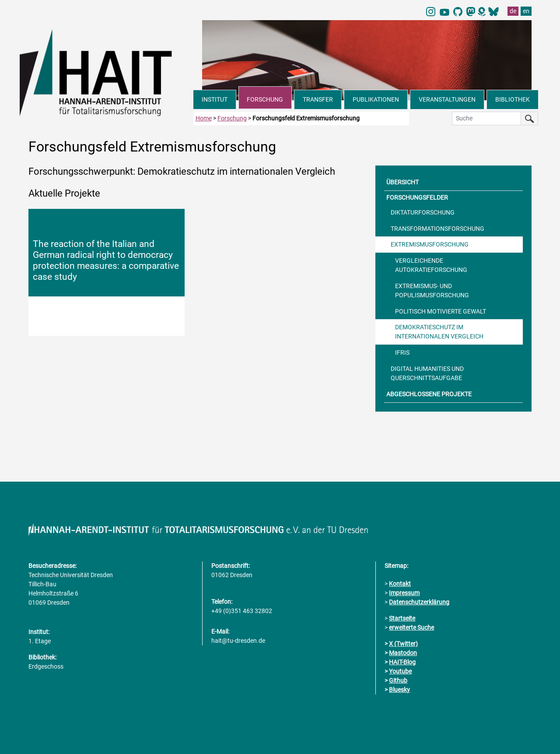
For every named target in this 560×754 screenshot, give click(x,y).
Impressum (404, 593)
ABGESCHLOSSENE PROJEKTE (429, 394)
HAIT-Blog (402, 662)
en (526, 11)
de (513, 11)
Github (398, 680)
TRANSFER (318, 99)
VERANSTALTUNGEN (447, 99)
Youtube (400, 671)
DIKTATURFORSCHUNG (423, 212)
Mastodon (403, 653)
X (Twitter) (403, 644)
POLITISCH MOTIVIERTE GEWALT (441, 311)
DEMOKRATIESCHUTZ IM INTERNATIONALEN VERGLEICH (439, 332)
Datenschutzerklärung (419, 602)
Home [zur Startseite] (204, 118)
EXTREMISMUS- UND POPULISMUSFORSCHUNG (432, 291)
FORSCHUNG (265, 99)
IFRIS (402, 352)
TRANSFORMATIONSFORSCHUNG (437, 229)
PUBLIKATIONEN (376, 99)
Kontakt (400, 584)
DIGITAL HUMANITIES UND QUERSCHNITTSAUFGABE (427, 373)
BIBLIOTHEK (513, 99)
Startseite (402, 618)
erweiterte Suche (411, 627)
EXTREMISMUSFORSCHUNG (430, 244)
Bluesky (399, 690)
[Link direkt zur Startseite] (107, 72)
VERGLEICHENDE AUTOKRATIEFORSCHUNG (431, 265)
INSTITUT (215, 99)
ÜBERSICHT (402, 182)
